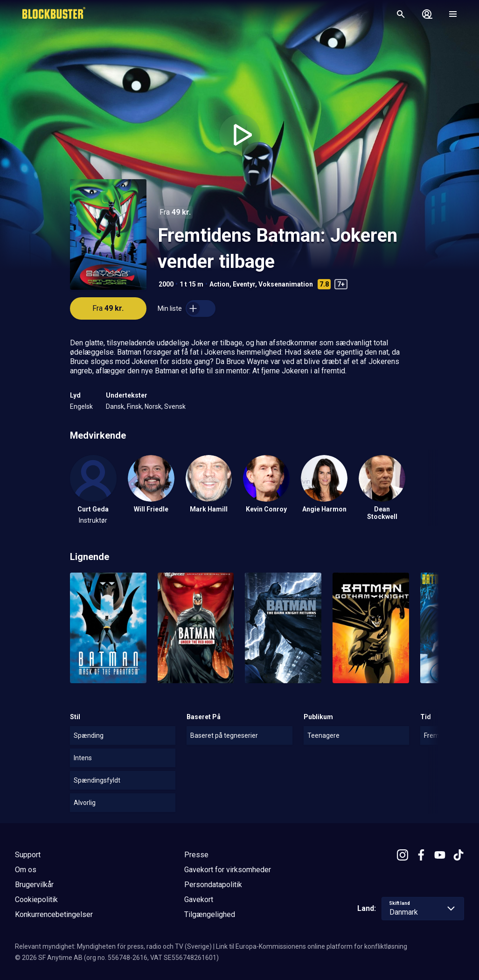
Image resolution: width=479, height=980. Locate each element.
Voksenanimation (286, 284)
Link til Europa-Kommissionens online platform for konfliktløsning (312, 946)
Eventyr (244, 284)
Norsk (153, 406)
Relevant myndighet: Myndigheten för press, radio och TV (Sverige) (113, 946)
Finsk (134, 406)
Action (219, 284)
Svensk (175, 406)
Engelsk (81, 406)
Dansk (115, 406)
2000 (166, 284)
